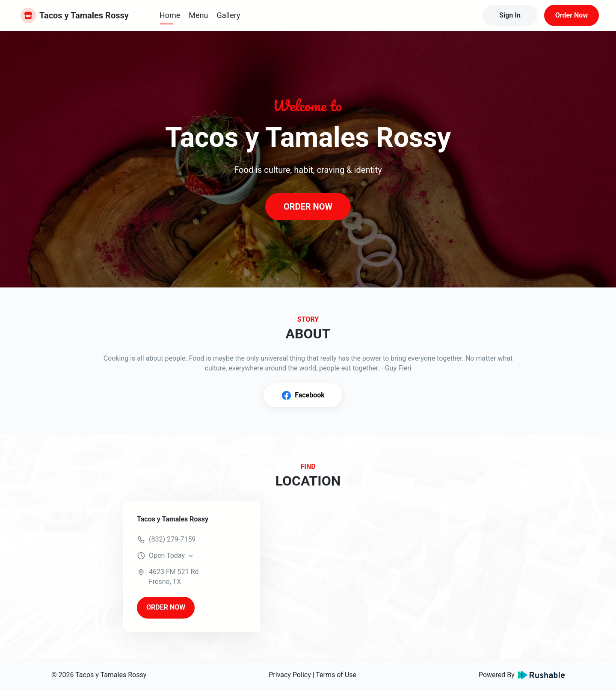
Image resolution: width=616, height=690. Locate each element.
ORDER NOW (308, 207)
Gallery (228, 15)
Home (170, 15)
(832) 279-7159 (172, 539)
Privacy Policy (290, 675)
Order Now (572, 15)
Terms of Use (336, 675)
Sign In (510, 15)
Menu (198, 15)
